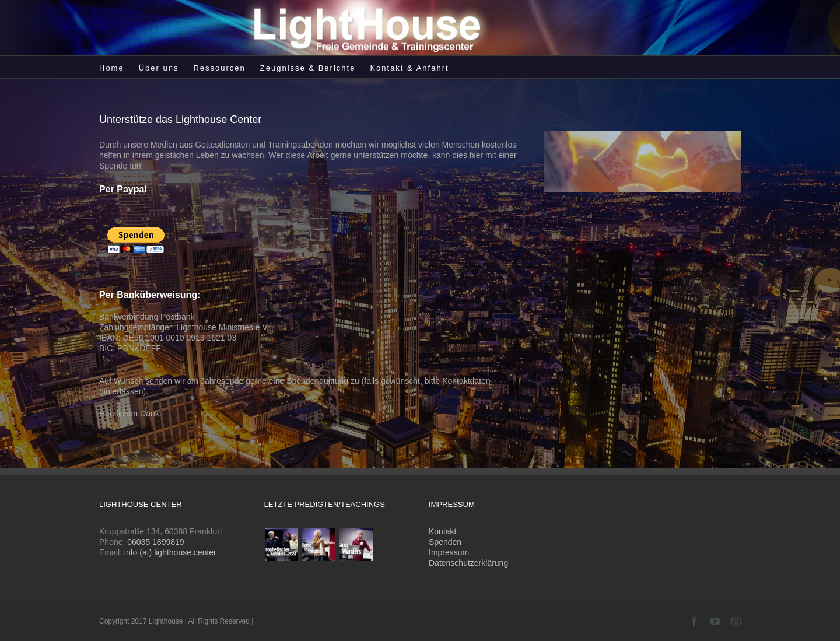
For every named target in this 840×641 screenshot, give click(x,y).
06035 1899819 (155, 542)
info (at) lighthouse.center (170, 552)
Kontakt (442, 531)
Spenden (445, 542)
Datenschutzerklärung (468, 563)
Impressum (449, 552)
